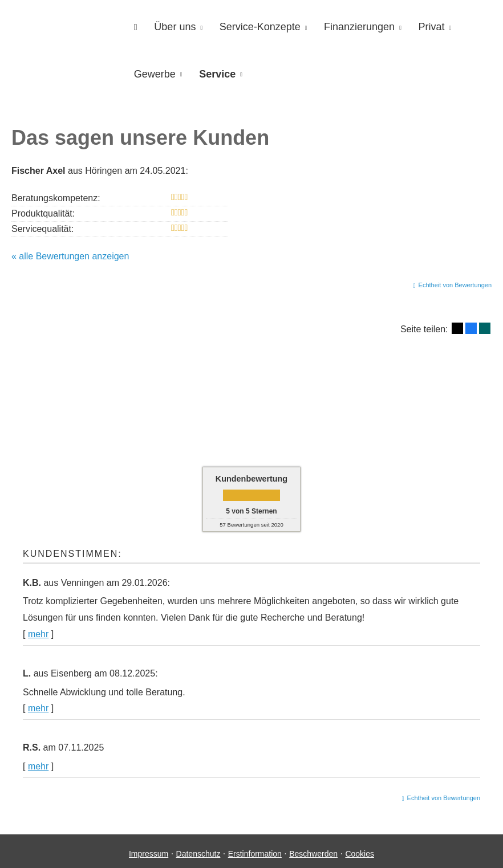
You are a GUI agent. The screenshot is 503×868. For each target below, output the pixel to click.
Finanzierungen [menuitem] (348, 26)
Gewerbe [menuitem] (153, 72)
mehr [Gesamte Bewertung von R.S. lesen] (38, 761)
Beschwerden (313, 849)
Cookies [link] (360, 849)
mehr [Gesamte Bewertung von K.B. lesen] (38, 629)
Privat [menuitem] (417, 26)
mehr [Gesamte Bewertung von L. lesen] (38, 703)
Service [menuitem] (213, 72)
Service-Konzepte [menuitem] (252, 26)
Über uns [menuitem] (170, 26)
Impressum (149, 849)
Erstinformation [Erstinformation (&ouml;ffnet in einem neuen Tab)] (255, 849)
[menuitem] (134, 27)
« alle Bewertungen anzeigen (70, 251)
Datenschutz (198, 849)
